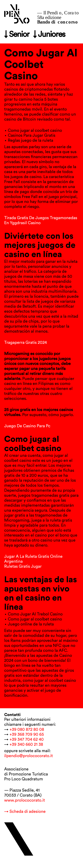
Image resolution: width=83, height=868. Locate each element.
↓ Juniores (49, 34)
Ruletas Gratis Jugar (23, 566)
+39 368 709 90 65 (27, 734)
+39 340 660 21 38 (26, 744)
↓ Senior (17, 34)
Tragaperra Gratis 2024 (26, 343)
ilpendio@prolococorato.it (28, 756)
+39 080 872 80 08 (27, 729)
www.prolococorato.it (25, 800)
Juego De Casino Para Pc (27, 426)
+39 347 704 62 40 (27, 739)
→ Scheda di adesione (25, 812)
